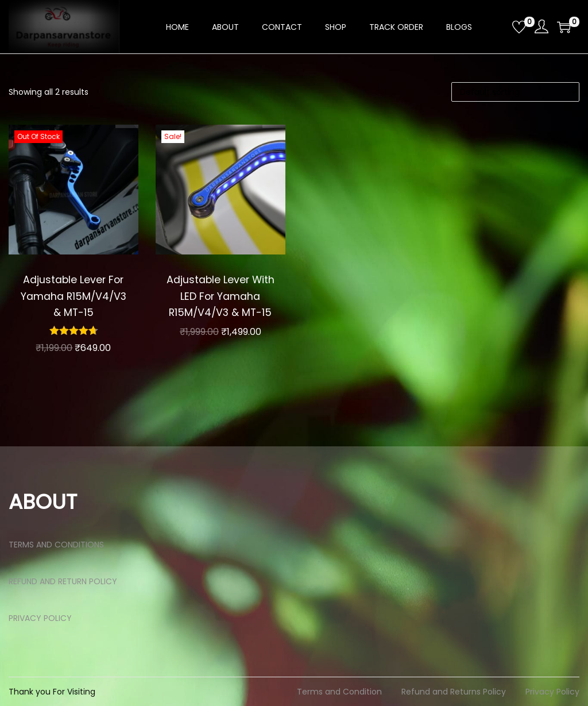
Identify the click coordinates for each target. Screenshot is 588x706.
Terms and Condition (339, 692)
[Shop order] (515, 92)
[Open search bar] (499, 26)
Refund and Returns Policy (454, 692)
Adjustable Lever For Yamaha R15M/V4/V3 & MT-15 (73, 296)
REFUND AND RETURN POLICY (63, 581)
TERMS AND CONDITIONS (56, 545)
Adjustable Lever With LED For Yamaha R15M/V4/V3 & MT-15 (220, 296)
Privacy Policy (552, 692)
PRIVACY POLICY (40, 618)
